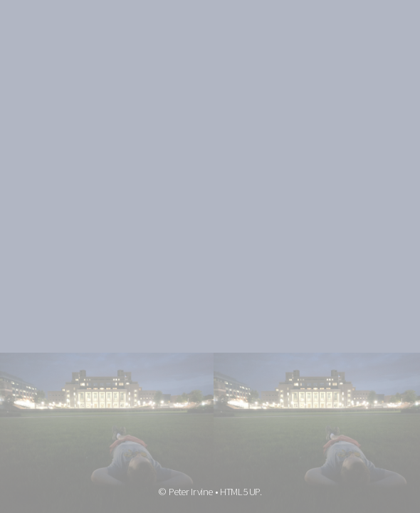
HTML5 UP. (241, 492)
